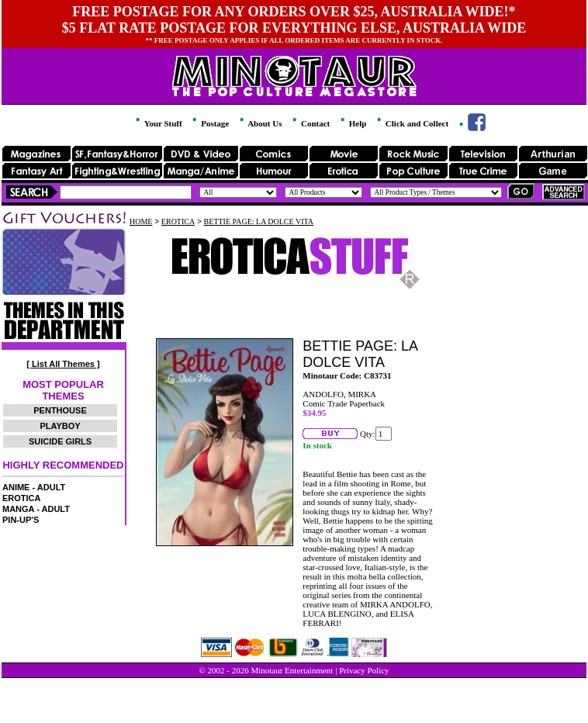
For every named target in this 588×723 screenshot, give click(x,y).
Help (352, 123)
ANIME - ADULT (34, 487)
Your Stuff (157, 123)
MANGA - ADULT (36, 509)
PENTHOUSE (60, 410)
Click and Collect (412, 123)
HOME (141, 221)
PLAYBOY (60, 426)
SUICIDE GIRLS (60, 441)
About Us (259, 123)
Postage (209, 123)
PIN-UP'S (21, 520)
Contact (310, 123)
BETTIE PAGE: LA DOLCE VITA (259, 221)
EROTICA (22, 498)
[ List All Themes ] (63, 364)
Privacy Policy (364, 670)
